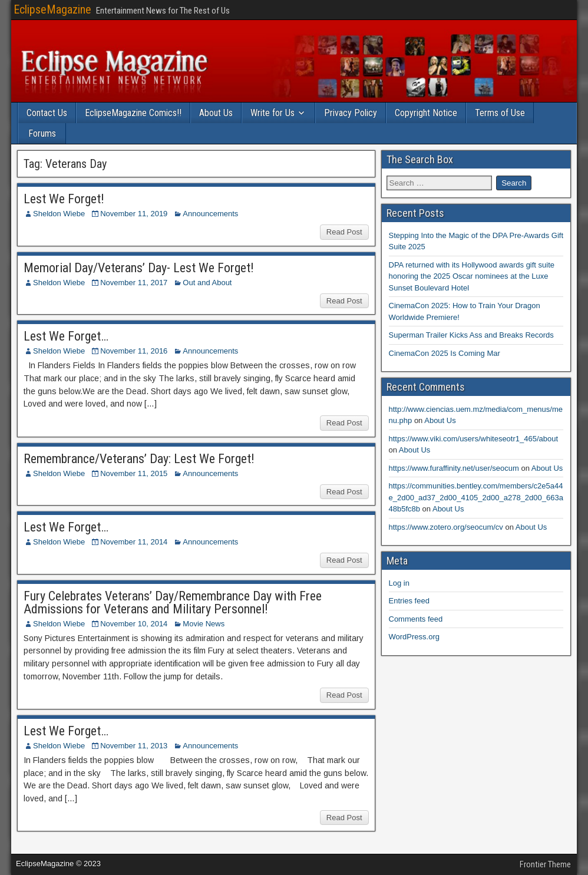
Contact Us (47, 113)
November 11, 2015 (134, 473)
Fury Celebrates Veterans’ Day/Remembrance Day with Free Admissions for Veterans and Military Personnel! (173, 602)
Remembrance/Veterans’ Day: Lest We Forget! (139, 459)
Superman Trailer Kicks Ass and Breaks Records (471, 335)
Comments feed (416, 619)
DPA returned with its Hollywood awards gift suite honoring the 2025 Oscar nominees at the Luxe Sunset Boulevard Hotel (472, 276)
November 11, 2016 (134, 351)
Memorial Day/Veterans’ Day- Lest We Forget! (139, 268)
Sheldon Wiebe (59, 214)
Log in (399, 583)
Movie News (204, 624)
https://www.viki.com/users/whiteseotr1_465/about (474, 439)
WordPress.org (414, 637)
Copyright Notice (426, 113)
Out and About (207, 283)
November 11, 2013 (134, 746)
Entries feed (409, 601)
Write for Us (272, 113)
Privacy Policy (351, 113)
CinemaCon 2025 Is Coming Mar (445, 353)
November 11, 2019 (134, 214)
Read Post (344, 232)
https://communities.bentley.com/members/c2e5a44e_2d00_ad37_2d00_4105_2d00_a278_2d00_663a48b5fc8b (476, 497)
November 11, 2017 (134, 283)
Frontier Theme (545, 864)
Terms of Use (500, 113)
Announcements (210, 214)
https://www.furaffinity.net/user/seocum (454, 468)
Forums (42, 133)
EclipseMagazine (52, 9)
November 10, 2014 (134, 624)
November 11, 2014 (134, 542)
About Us (216, 113)
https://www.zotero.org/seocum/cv (446, 527)
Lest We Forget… (66, 336)
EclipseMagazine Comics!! (133, 113)
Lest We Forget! (64, 199)
